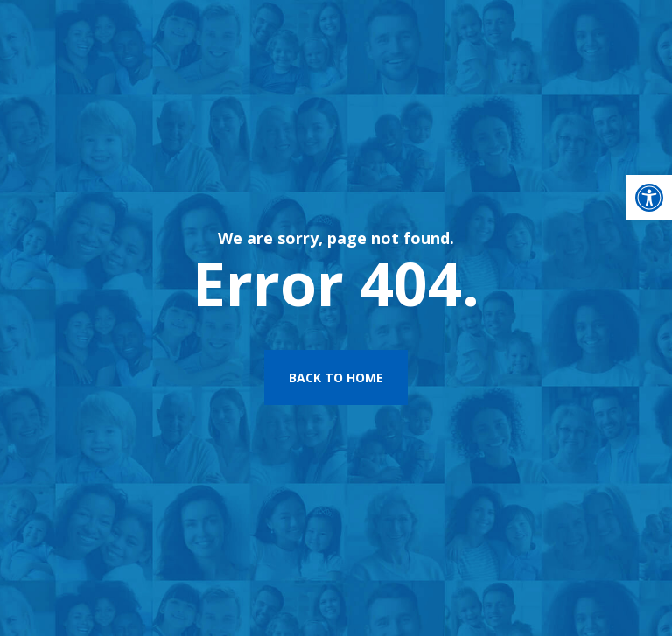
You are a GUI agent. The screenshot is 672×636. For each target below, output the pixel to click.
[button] (649, 198)
